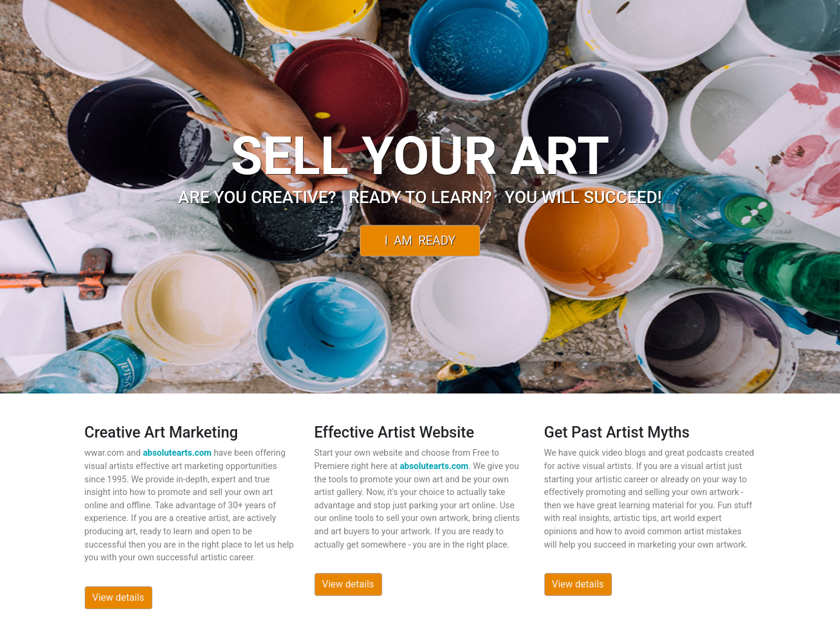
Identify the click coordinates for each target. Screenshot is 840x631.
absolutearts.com (177, 453)
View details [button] (119, 597)
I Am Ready (420, 241)
